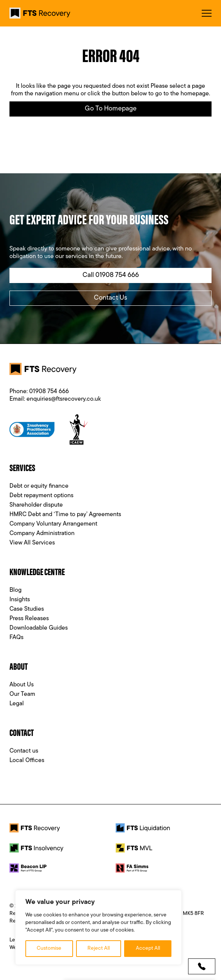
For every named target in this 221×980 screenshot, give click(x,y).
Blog (16, 590)
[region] (98, 927)
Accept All (148, 948)
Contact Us (110, 298)
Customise (49, 948)
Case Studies (27, 609)
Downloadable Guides (39, 628)
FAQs (16, 638)
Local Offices (27, 761)
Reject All (99, 948)
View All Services (32, 543)
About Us (22, 685)
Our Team (22, 694)
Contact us (24, 751)
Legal (17, 704)
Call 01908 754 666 (111, 275)
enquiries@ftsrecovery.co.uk (64, 399)
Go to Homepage (111, 109)
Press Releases (29, 619)
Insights (20, 600)
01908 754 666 (49, 392)
